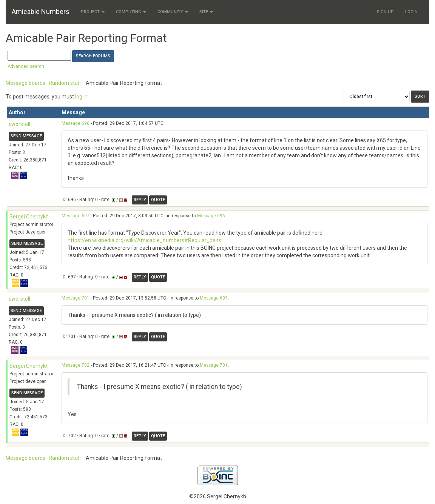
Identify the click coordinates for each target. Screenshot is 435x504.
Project (93, 12)
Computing (131, 12)
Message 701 (76, 298)
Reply (140, 200)
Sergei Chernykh (29, 217)
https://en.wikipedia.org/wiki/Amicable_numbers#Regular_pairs (144, 240)
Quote (158, 200)
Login (411, 12)
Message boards (25, 83)
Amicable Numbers (41, 12)
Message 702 (76, 365)
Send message (26, 136)
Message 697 (76, 216)
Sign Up (385, 12)
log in (81, 97)
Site (206, 12)
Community (173, 12)
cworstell (19, 124)
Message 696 (76, 123)
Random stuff (66, 83)
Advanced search (26, 66)
